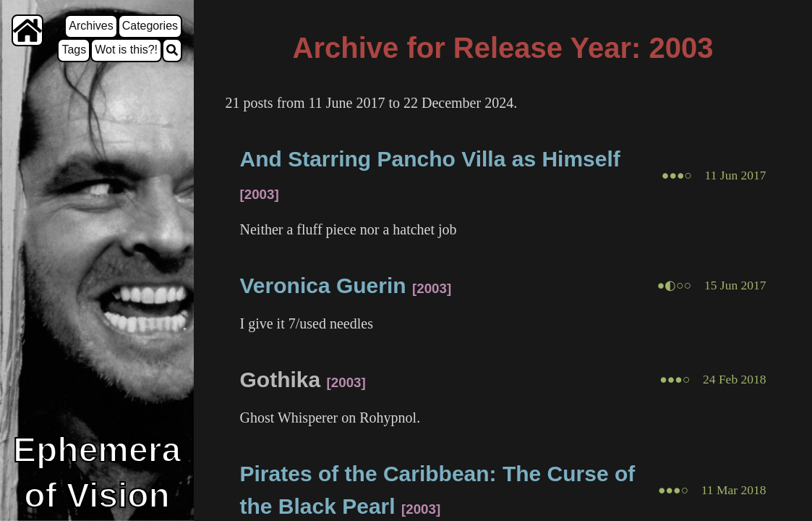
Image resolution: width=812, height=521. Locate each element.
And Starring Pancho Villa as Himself (430, 159)
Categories (150, 26)
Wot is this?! (126, 50)
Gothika (281, 380)
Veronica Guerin (323, 285)
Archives (91, 26)
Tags (74, 50)
